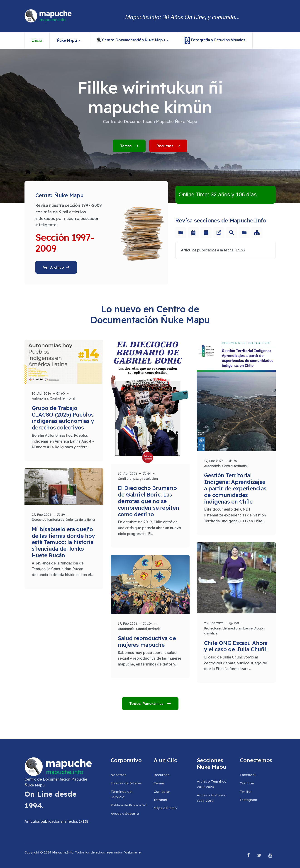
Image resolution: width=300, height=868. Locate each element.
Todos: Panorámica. (147, 704)
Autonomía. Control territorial (53, 398)
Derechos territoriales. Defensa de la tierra (63, 520)
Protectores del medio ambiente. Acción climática (234, 631)
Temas (129, 146)
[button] (70, 40)
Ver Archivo (53, 267)
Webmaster (133, 852)
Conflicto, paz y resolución (138, 479)
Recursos (168, 146)
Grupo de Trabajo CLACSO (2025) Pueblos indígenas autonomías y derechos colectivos (63, 418)
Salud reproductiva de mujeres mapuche (147, 641)
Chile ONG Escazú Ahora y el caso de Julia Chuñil (236, 646)
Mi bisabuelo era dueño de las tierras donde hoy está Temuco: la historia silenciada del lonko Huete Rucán (63, 542)
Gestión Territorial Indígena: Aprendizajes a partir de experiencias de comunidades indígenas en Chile (235, 488)
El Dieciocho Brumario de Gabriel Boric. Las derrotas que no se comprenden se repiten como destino (149, 501)
